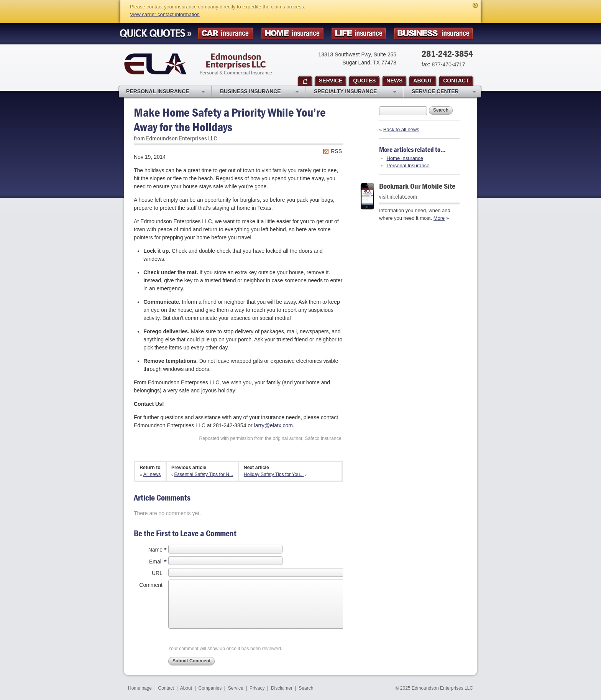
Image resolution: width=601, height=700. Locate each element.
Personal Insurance (408, 166)
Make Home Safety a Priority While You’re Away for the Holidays (230, 119)
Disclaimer (282, 688)
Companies (210, 688)
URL (157, 573)
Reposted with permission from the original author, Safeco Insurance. (271, 438)
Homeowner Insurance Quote (292, 34)
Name (155, 550)
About (186, 688)
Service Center (444, 92)
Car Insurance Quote (226, 34)
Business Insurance (259, 92)
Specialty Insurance (355, 92)
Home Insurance (405, 158)
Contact (166, 688)
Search (441, 110)
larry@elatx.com (273, 425)
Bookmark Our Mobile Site (417, 186)
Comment (151, 585)
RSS (336, 151)
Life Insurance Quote (359, 34)
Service (236, 688)
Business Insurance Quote (434, 34)
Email (156, 562)
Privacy (257, 688)
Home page (140, 688)
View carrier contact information (165, 14)
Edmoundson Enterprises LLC (198, 64)
